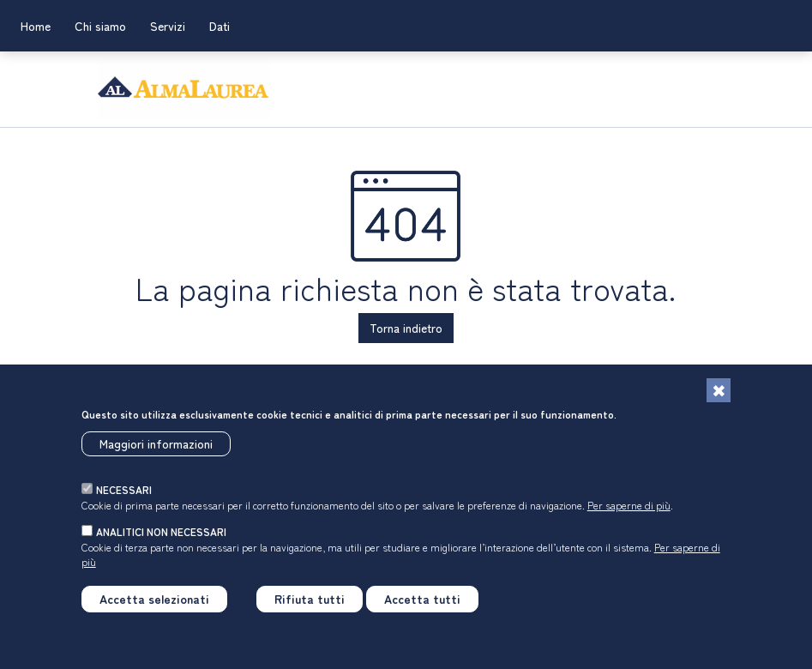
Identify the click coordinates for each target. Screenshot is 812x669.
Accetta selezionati (154, 607)
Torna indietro (406, 328)
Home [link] (36, 26)
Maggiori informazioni (156, 451)
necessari (124, 498)
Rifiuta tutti (310, 607)
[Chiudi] (719, 399)
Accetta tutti (422, 607)
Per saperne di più (629, 512)
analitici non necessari (161, 540)
